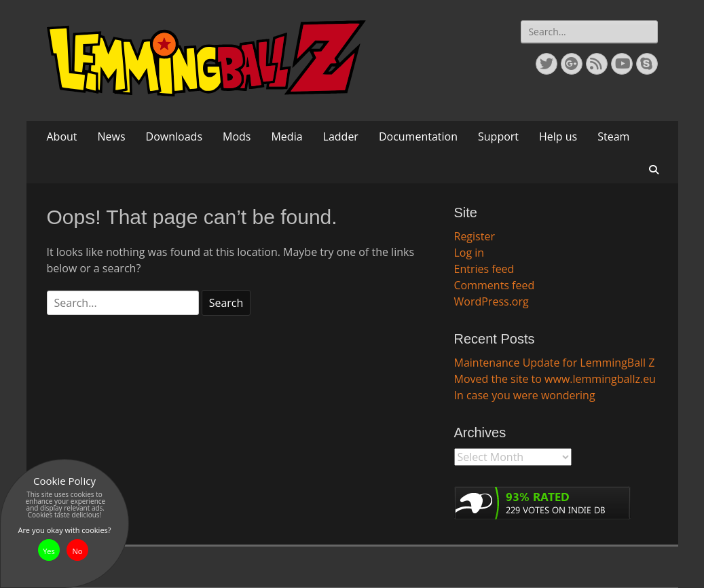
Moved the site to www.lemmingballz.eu (555, 379)
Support (498, 136)
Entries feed (484, 269)
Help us (558, 136)
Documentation (418, 136)
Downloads (174, 136)
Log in (469, 253)
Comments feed (495, 285)
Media (286, 136)
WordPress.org (492, 301)
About (62, 136)
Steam (613, 136)
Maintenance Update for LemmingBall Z (555, 363)
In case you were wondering (525, 395)
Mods (237, 136)
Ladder (341, 136)
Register (475, 236)
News (112, 136)
